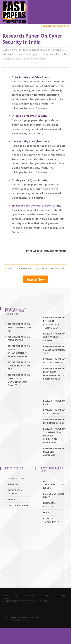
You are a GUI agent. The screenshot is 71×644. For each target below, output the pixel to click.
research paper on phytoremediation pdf (19, 327)
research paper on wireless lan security (54, 337)
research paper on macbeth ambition (54, 452)
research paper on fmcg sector (19, 338)
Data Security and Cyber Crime (30, 77)
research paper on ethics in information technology (54, 323)
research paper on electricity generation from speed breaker (54, 374)
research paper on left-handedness (54, 421)
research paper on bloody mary (54, 412)
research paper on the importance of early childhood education (54, 436)
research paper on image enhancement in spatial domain (19, 351)
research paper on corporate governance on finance (19, 380)
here (45, 601)
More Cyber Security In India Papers (46, 251)
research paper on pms (54, 402)
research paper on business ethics (54, 361)
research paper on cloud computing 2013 (54, 350)
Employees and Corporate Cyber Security (37, 206)
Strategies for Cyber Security (30, 116)
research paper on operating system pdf (19, 366)
